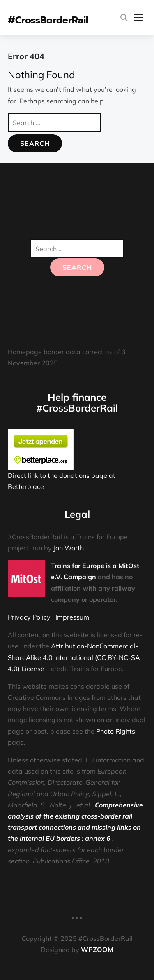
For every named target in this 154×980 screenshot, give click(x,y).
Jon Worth (69, 548)
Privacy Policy (29, 617)
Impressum (72, 617)
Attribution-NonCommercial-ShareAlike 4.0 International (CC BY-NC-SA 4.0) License (74, 657)
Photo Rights (116, 731)
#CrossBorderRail (48, 20)
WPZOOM (97, 950)
